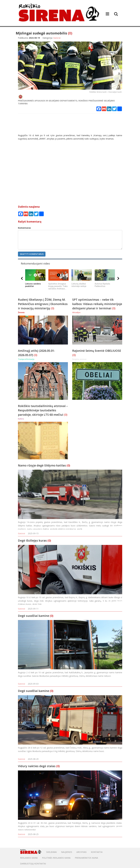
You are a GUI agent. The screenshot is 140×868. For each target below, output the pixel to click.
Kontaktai (97, 852)
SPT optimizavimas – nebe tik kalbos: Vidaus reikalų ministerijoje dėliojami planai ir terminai (97, 304)
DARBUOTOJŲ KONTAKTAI (33, 864)
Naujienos (67, 852)
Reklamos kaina (29, 858)
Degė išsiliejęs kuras (32, 540)
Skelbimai (51, 852)
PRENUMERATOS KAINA (86, 858)
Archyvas (82, 852)
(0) (70, 33)
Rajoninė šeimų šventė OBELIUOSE (97, 351)
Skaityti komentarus (32, 254)
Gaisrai (21, 533)
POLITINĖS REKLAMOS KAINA (56, 858)
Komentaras (24, 228)
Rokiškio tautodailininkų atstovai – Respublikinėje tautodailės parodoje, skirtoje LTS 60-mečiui (43, 410)
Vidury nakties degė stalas (37, 766)
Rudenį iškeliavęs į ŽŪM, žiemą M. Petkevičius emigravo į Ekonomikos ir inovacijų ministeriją (43, 304)
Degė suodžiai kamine (34, 616)
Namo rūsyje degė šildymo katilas (42, 465)
